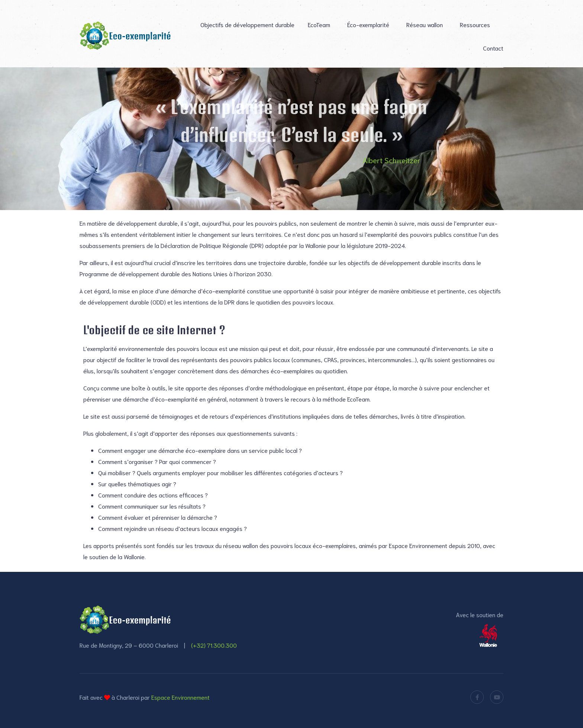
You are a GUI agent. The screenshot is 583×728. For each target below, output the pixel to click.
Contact (493, 48)
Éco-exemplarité (368, 24)
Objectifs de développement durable (247, 24)
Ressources (475, 24)
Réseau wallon (425, 24)
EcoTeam (319, 24)
